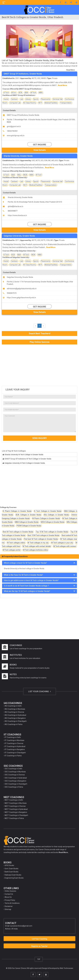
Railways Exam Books (13, 875)
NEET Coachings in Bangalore (16, 812)
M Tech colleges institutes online (35, 550)
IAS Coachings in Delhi (13, 706)
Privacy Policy (10, 900)
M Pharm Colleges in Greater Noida (46, 518)
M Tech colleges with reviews (65, 546)
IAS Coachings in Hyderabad (15, 715)
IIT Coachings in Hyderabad (15, 746)
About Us (8, 897)
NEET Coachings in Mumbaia (16, 803)
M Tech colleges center (12, 550)
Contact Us (9, 894)
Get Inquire (39, 145)
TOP (39, 959)
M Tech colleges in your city (62, 543)
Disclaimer (9, 906)
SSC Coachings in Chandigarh (16, 784)
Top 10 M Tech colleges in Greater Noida (52, 532)
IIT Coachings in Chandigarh (15, 753)
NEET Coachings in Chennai (15, 806)
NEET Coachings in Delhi (14, 800)
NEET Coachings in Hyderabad (16, 809)
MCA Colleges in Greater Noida (53, 522)
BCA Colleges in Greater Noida (28, 515)
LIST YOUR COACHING (40, 691)
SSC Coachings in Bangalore (15, 781)
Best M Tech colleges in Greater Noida (18, 532)
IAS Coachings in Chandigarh (16, 721)
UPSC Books (9, 865)
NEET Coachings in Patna (14, 818)
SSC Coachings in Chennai (15, 775)
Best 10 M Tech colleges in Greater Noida (43, 535)
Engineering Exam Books (14, 878)
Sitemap (8, 909)
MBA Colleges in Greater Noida (27, 522)
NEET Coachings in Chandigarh (16, 815)
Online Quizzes (10, 891)
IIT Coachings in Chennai (14, 743)
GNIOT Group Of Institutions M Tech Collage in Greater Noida (28, 459)
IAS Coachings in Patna (13, 724)
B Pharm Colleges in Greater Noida (17, 511)
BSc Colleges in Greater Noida (56, 515)
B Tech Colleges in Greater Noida (48, 511)
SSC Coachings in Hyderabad (16, 778)
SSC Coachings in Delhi (13, 769)
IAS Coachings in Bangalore (15, 718)
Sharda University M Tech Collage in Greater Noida (24, 455)
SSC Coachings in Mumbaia (15, 772)
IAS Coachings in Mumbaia (15, 709)
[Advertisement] (39, 365)
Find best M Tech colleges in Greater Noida (41, 539)
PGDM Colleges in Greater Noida (29, 526)
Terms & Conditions (12, 903)
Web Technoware (66, 968)
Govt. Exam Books (11, 869)
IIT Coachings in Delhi (13, 737)
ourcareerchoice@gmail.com (21, 926)
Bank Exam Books (11, 872)
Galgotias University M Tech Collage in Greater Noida (25, 463)
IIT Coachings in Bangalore (15, 749)
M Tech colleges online (16, 543)
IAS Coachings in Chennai (14, 712)
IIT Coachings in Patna (13, 756)
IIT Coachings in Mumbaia (14, 740)
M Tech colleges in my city (38, 543)
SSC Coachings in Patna (14, 787)
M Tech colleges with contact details (37, 546)
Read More (71, 70)
